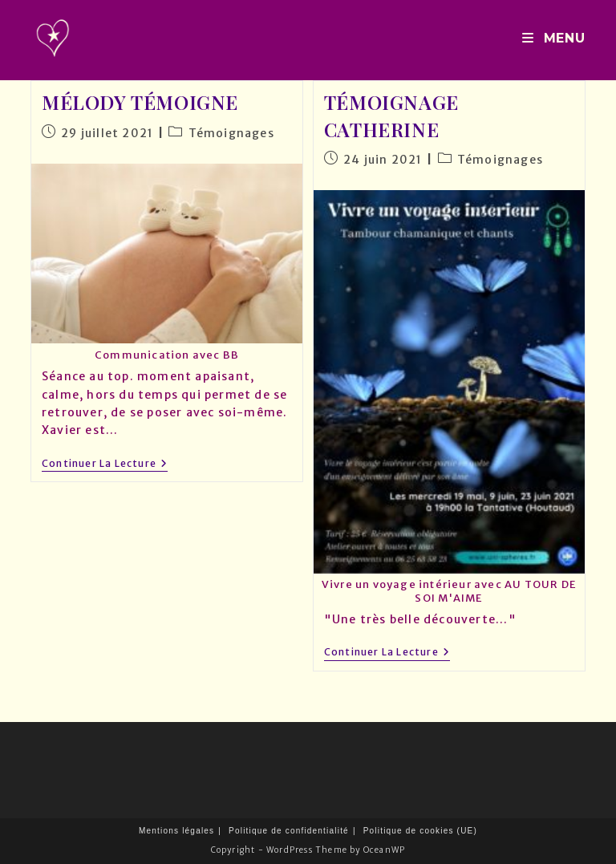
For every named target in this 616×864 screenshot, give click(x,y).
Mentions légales (176, 831)
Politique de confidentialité (289, 831)
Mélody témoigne (140, 102)
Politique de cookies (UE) (420, 831)
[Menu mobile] (553, 38)
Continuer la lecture (105, 465)
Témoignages (231, 133)
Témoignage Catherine (391, 116)
